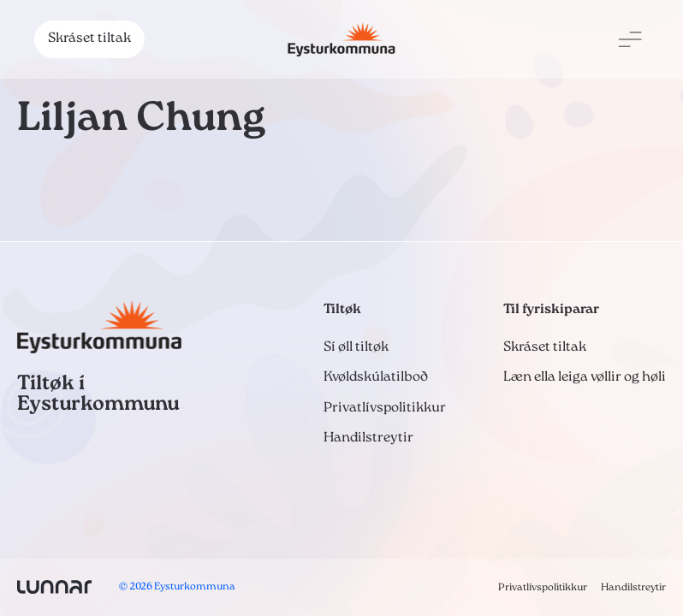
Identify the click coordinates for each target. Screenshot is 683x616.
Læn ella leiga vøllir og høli (585, 377)
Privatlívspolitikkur (385, 408)
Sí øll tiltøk (356, 347)
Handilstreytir (368, 438)
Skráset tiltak (89, 38)
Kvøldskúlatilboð (376, 377)
